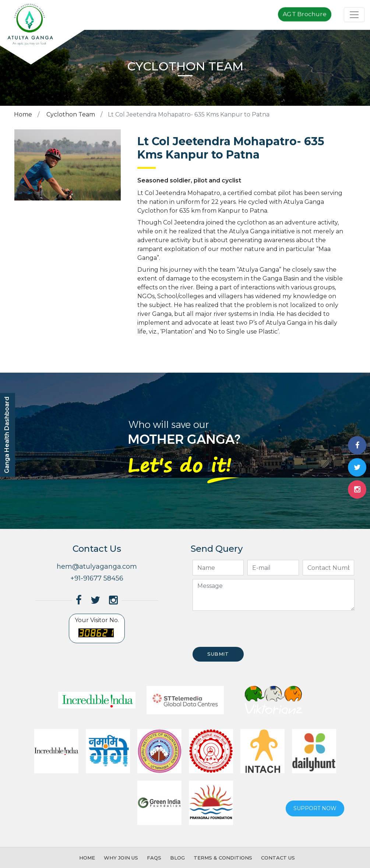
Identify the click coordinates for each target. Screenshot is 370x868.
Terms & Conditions (223, 858)
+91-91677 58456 (97, 578)
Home (23, 114)
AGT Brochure (305, 14)
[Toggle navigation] (354, 15)
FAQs (154, 858)
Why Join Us (121, 858)
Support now (315, 808)
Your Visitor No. (97, 629)
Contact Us (278, 858)
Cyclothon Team (70, 114)
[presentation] (247, 629)
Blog (177, 858)
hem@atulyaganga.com (97, 567)
